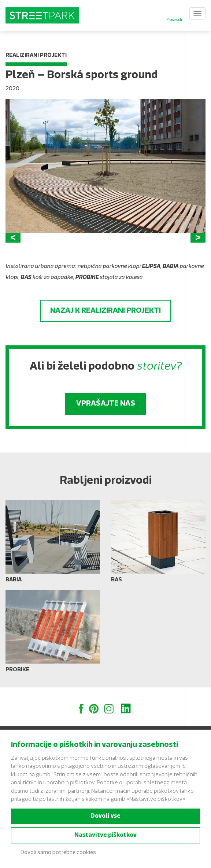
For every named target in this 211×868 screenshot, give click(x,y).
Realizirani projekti (36, 56)
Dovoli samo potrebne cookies (58, 853)
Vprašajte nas (106, 404)
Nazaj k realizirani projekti (105, 311)
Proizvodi (174, 20)
